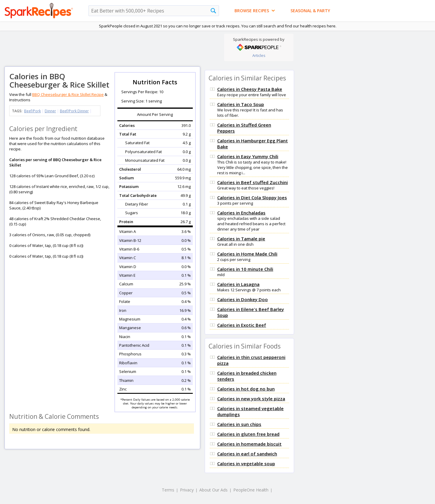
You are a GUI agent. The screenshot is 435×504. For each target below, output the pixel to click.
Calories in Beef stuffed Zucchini (253, 182)
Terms (168, 490)
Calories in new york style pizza (251, 399)
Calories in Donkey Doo (243, 299)
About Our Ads (213, 490)
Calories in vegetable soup (246, 463)
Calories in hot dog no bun (246, 389)
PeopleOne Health (251, 490)
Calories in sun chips (239, 424)
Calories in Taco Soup (241, 104)
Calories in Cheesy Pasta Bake (250, 89)
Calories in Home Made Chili (247, 254)
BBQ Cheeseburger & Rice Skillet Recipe (68, 94)
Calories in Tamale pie (241, 239)
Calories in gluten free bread (248, 434)
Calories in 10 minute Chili (245, 269)
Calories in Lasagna (238, 284)
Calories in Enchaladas (241, 213)
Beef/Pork (32, 111)
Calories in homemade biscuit (249, 444)
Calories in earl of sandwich (247, 454)
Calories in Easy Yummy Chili (248, 156)
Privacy (187, 490)
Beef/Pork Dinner (74, 111)
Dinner (50, 111)
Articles (259, 55)
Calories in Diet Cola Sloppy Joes (252, 197)
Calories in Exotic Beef (242, 325)
